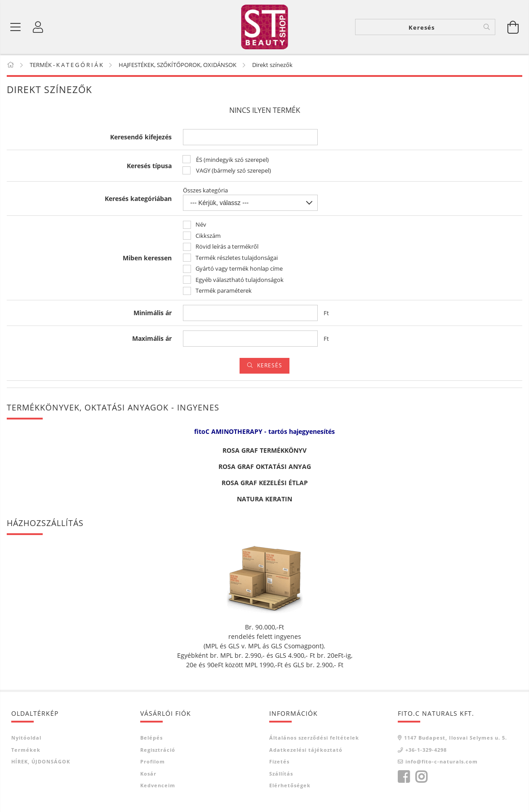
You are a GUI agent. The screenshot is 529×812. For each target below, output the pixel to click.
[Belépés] (38, 27)
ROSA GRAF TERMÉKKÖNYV (264, 451)
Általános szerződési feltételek (314, 738)
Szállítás (281, 774)
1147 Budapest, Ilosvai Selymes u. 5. (456, 738)
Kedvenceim (158, 786)
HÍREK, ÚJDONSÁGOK (41, 762)
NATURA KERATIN (264, 499)
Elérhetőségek (290, 786)
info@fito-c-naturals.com (442, 762)
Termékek (26, 750)
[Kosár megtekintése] (513, 27)
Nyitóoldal (26, 738)
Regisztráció (158, 750)
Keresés (270, 366)
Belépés (151, 738)
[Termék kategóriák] (16, 27)
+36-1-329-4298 (426, 750)
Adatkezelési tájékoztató (306, 750)
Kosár (148, 774)
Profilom (153, 762)
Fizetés (279, 762)
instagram (421, 777)
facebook (404, 777)
